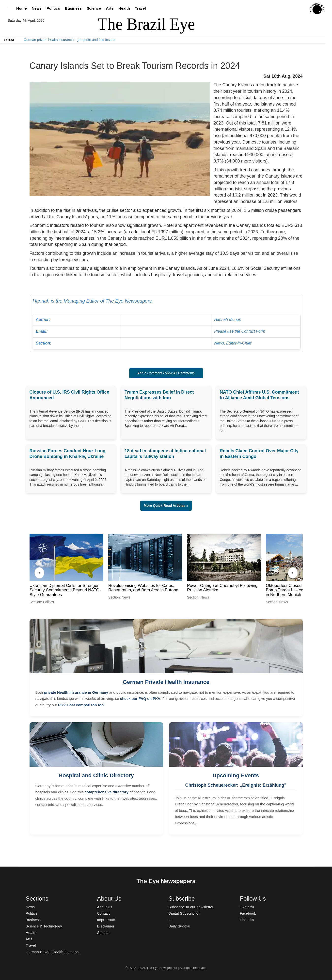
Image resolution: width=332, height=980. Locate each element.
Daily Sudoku (180, 926)
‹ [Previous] (39, 573)
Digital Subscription (185, 913)
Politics (53, 8)
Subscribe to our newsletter (191, 907)
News (37, 8)
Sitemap (104, 933)
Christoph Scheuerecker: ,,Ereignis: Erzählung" (236, 785)
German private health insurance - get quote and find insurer (70, 40)
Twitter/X (247, 907)
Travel (140, 8)
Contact (104, 913)
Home (22, 8)
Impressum (106, 920)
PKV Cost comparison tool (81, 705)
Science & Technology (44, 926)
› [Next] (293, 573)
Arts (110, 8)
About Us (105, 907)
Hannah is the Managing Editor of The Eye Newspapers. (167, 324)
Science (94, 8)
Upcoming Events (236, 775)
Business (73, 8)
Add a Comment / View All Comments (166, 373)
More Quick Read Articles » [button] (166, 506)
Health (124, 8)
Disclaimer (106, 926)
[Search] (9, 9)
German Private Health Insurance (166, 682)
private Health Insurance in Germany (76, 692)
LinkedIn (247, 920)
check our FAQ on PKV (140, 699)
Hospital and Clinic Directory (96, 775)
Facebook (248, 913)
